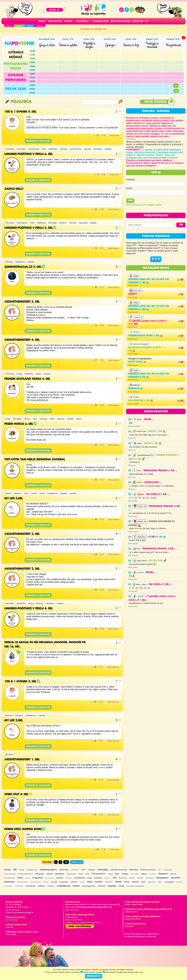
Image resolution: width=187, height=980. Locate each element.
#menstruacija (9, 878)
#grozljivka (9, 754)
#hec (87, 874)
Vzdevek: (131, 180)
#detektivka (53, 149)
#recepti (46, 882)
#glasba (49, 874)
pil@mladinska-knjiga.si (23, 913)
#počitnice (123, 878)
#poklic (38, 374)
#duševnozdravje (148, 870)
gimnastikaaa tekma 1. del (145, 336)
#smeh (82, 882)
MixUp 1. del (157, 431)
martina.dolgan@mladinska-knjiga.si (88, 922)
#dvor (35, 419)
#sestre (74, 882)
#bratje (19, 374)
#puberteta (9, 882)
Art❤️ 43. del (157, 537)
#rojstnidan (64, 882)
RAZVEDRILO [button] (82, 21)
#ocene (69, 878)
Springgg (136, 389)
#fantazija (64, 149)
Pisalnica (18, 102)
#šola (90, 882)
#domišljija (52, 223)
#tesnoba (88, 149)
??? (147, 21)
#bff (15, 870)
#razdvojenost (34, 149)
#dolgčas (92, 870)
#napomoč (38, 878)
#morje (28, 878)
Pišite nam (138, 21)
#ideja (110, 874)
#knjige (31, 603)
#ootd (89, 878)
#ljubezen (18, 493)
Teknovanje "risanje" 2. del (160, 471)
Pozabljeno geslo (153, 205)
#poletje (140, 878)
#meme (173, 874)
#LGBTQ (153, 874)
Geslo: (129, 188)
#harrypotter (72, 874)
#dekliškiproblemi (48, 870)
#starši (52, 419)
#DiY (84, 870)
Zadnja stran (77, 862)
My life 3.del (158, 561)
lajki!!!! (134, 294)
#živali (121, 886)
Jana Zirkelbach (12, 920)
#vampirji (180, 882)
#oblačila (73, 493)
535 (66, 862)
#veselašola (8, 886)
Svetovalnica (55, 21)
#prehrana (150, 878)
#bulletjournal (32, 870)
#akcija (7, 870)
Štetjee (149, 420)
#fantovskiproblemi (25, 874)
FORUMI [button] (68, 21)
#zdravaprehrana (89, 886)
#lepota (144, 874)
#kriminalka (10, 149)
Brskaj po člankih (120, 21)
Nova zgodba (155, 102)
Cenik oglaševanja (80, 927)
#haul (81, 874)
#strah (127, 882)
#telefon (8, 493)
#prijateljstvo (20, 262)
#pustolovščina (76, 149)
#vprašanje (98, 149)
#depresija (64, 870)
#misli (44, 149)
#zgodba (108, 149)
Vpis (130, 201)
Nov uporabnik (134, 205)
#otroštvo (98, 878)
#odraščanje (79, 878)
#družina (27, 419)
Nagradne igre (101, 21)
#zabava (41, 886)
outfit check (137, 362)
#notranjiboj (21, 149)
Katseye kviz (153, 483)
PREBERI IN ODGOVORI (38, 141)
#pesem (107, 878)
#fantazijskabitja (10, 874)
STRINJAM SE (93, 976)
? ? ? (156, 259)
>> (176, 91)
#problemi (63, 223)
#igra (117, 874)
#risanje (54, 882)
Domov (42, 21)
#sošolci (34, 493)
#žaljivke (51, 886)
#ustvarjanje (169, 882)
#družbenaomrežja (119, 870)
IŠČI (181, 225)
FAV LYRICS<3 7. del (158, 494)
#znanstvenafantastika (135, 886)
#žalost (79, 419)
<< (176, 86)
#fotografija (40, 874)
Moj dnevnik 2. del (141, 401)
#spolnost (109, 882)
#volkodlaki (19, 886)
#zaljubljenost (52, 493)
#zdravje (102, 886)
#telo (143, 882)
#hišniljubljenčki (98, 874)
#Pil (115, 878)
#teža (160, 882)
